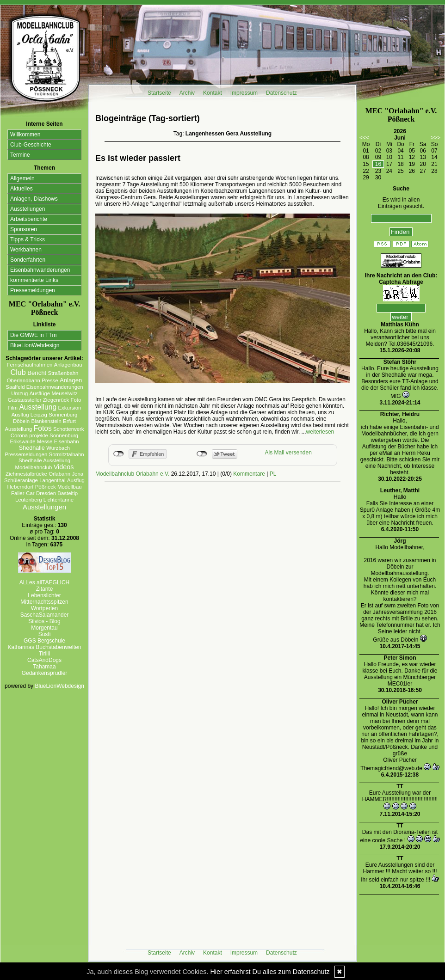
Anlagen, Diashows (34, 199)
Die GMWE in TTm (33, 335)
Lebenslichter (44, 595)
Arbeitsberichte (29, 219)
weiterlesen (320, 432)
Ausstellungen (28, 209)
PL (273, 474)
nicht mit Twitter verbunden (202, 454)
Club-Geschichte (31, 145)
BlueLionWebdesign (35, 345)
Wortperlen (44, 608)
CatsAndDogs (44, 660)
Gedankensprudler (45, 673)
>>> (436, 138)
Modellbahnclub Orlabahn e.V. (132, 474)
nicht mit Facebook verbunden (119, 454)
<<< (364, 138)
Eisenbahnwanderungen (40, 270)
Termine (20, 155)
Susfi (45, 634)
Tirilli (44, 654)
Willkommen (25, 135)
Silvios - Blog (44, 621)
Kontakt (213, 93)
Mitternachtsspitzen (44, 602)
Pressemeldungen (33, 290)
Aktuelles (22, 189)
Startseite (159, 93)
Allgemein (22, 178)
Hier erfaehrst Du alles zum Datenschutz (270, 972)
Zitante (45, 589)
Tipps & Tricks (28, 239)
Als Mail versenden (288, 453)
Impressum (244, 93)
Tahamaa (44, 667)
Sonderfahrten (28, 260)
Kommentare (249, 474)
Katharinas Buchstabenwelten (45, 647)
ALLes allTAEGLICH (45, 582)
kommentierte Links (34, 280)
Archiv (187, 93)
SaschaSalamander (45, 615)
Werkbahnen (26, 250)
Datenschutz (281, 93)
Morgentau (44, 628)
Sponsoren (24, 229)
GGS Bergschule (44, 641)
